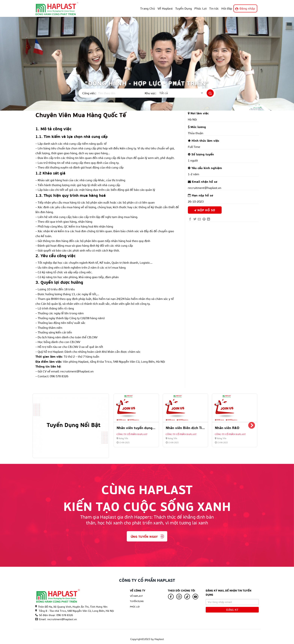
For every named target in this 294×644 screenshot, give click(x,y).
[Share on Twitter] (195, 219)
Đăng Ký (232, 610)
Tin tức (214, 8)
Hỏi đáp (227, 8)
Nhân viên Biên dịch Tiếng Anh (190, 428)
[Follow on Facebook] (171, 597)
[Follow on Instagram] (179, 597)
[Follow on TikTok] (187, 597)
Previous (119, 426)
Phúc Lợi (201, 8)
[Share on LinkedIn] (208, 219)
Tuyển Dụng (184, 8)
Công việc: (89, 93)
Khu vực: (150, 93)
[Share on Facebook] (190, 219)
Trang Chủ (148, 8)
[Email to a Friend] (199, 219)
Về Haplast (165, 8)
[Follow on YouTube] (195, 597)
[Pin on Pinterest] (204, 219)
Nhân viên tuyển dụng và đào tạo (144, 428)
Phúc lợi (135, 607)
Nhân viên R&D (227, 428)
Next (252, 426)
